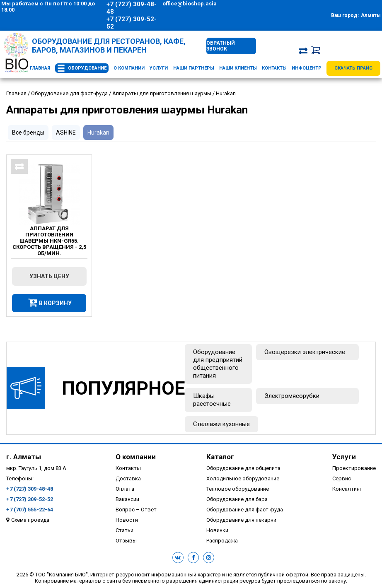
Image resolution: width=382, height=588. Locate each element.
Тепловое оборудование (238, 489)
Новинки (217, 530)
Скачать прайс (353, 68)
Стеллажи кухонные (221, 424)
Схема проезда (30, 520)
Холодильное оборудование (243, 478)
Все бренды (28, 133)
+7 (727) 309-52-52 (132, 23)
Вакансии (127, 499)
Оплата (125, 489)
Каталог (220, 457)
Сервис (342, 478)
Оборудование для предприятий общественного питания (218, 364)
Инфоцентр (307, 68)
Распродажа (222, 541)
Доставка (128, 478)
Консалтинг (347, 489)
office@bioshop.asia (190, 4)
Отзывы (126, 541)
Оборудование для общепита (243, 468)
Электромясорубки (292, 396)
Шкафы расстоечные (212, 400)
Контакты (274, 68)
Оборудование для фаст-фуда (245, 510)
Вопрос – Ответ (136, 510)
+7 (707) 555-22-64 (30, 510)
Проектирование (354, 468)
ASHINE (66, 133)
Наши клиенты (238, 68)
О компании (129, 68)
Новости (127, 520)
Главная (40, 68)
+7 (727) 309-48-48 (132, 8)
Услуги (159, 68)
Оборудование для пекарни (241, 520)
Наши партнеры (194, 68)
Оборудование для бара (237, 499)
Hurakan (98, 133)
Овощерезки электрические (305, 352)
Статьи (125, 530)
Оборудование (87, 68)
